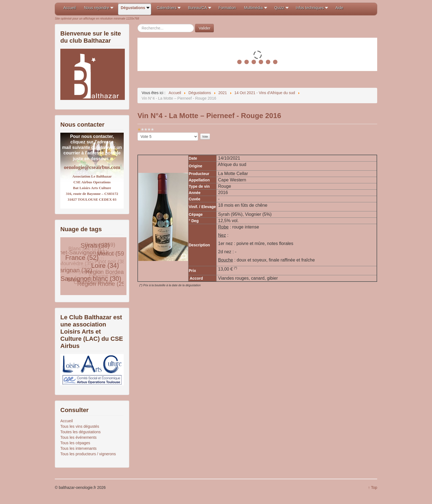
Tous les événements (79, 437)
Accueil (67, 421)
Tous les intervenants (79, 448)
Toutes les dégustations (80, 432)
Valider (205, 28)
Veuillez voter (138, 133)
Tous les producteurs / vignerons (88, 454)
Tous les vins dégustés (80, 426)
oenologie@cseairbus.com (92, 167)
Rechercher (138, 24)
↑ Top (373, 487)
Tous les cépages (75, 443)
